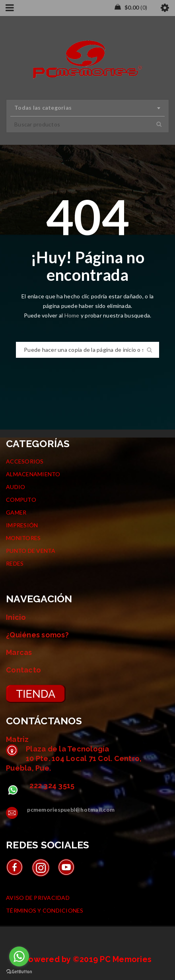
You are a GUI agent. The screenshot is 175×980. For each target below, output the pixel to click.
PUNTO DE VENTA (31, 551)
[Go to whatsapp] (19, 956)
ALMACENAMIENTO (33, 474)
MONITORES (23, 538)
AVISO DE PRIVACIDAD (38, 898)
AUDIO (16, 487)
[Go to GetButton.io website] (19, 972)
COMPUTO (21, 500)
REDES (15, 563)
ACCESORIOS (25, 461)
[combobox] (87, 108)
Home (73, 315)
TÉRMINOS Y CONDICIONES (45, 910)
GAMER (16, 512)
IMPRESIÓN (22, 525)
